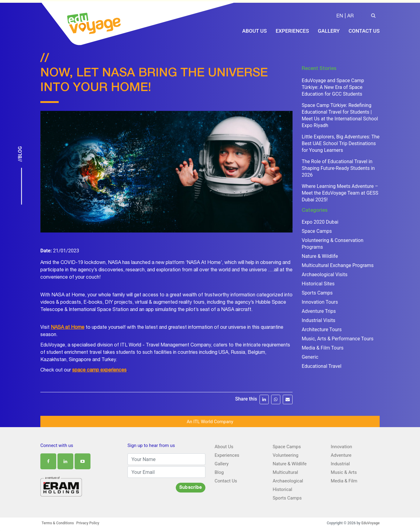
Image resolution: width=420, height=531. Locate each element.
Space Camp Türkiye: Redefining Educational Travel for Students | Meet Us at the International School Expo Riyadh (340, 115)
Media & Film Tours (323, 348)
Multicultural (285, 472)
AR (350, 17)
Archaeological (288, 481)
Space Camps (317, 231)
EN (340, 17)
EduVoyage (370, 523)
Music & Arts (344, 472)
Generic (310, 357)
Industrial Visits (319, 320)
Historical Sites (318, 283)
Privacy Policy (88, 523)
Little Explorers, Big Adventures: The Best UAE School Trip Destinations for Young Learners (341, 143)
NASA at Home (68, 328)
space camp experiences (99, 370)
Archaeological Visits (325, 274)
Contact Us (364, 31)
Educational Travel (322, 366)
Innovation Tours (320, 302)
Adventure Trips (319, 311)
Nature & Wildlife (320, 256)
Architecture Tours (322, 329)
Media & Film (344, 481)
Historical (282, 489)
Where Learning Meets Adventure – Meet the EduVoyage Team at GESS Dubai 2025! (340, 193)
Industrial (340, 463)
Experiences (292, 31)
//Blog (20, 154)
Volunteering (286, 455)
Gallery (329, 31)
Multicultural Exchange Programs (338, 265)
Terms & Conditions (58, 523)
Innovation (341, 446)
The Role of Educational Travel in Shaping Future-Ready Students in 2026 (338, 168)
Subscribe (191, 488)
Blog (219, 472)
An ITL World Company (210, 421)
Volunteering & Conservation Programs (333, 243)
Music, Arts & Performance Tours (338, 338)
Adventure (341, 455)
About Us (254, 31)
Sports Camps (317, 293)
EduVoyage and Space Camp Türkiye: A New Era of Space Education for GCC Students (333, 87)
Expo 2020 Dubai (320, 222)
